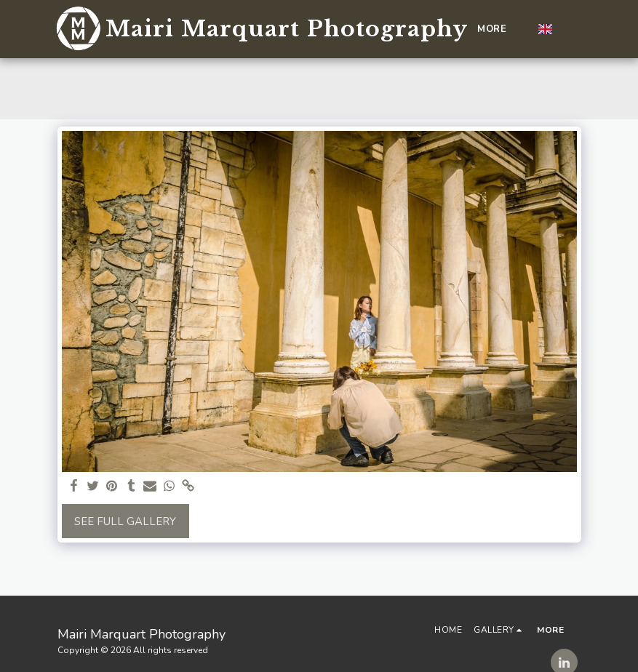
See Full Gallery (125, 521)
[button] (570, 29)
